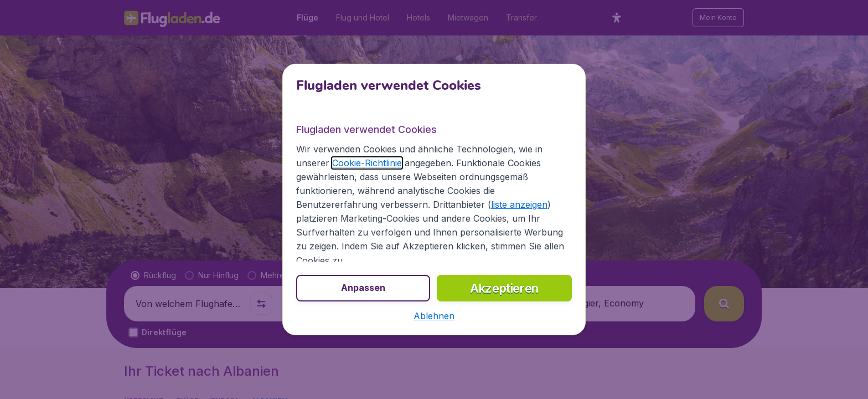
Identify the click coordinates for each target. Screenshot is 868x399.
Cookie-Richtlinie (367, 163)
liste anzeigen (519, 204)
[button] (434, 316)
